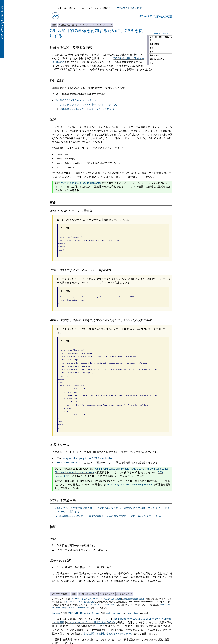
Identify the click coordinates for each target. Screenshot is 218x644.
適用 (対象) (154, 44)
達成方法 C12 (104, 25)
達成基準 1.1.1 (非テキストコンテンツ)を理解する (87, 109)
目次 (54, 25)
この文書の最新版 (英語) (133, 588)
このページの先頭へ (60, 583)
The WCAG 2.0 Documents (102, 594)
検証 (152, 63)
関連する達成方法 (157, 59)
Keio (88, 602)
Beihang (95, 602)
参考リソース (155, 55)
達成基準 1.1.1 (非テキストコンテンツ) (76, 100)
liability (108, 602)
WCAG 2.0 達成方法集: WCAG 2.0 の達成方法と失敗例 (96, 588)
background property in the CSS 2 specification (88, 447)
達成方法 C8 (86, 25)
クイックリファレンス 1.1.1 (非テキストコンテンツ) (88, 105)
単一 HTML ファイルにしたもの (80, 591)
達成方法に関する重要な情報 (161, 39)
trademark (117, 602)
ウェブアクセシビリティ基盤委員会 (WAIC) (91, 611)
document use (132, 602)
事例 (152, 52)
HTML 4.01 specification (70, 452)
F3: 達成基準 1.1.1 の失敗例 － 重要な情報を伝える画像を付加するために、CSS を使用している (108, 505)
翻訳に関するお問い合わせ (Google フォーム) (109, 622)
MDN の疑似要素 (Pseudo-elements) (81, 183)
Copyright (56, 602)
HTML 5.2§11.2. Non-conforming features (130, 474)
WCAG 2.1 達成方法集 (130, 8)
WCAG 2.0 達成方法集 (155, 16)
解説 (152, 48)
